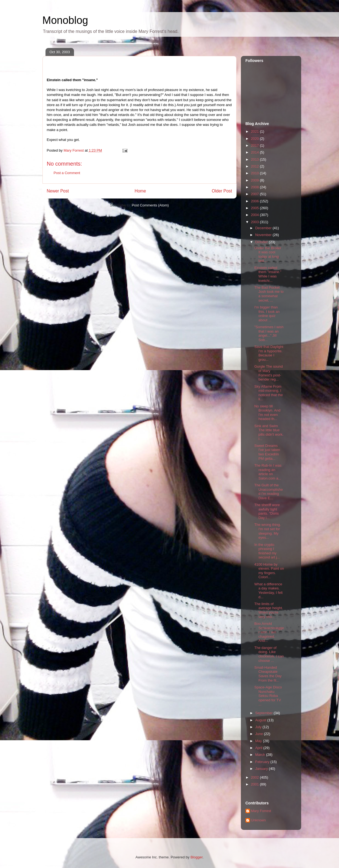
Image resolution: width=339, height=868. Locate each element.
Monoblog (65, 20)
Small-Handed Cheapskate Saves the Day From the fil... (268, 674)
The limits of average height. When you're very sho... (269, 610)
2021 (256, 131)
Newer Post (58, 191)
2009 (256, 180)
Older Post (222, 191)
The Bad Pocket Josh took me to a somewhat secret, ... (269, 294)
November (264, 235)
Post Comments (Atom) (150, 205)
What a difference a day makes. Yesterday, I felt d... (268, 591)
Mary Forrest (261, 811)
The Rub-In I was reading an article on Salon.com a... (268, 472)
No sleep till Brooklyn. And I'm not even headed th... (267, 413)
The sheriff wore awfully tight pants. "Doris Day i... (267, 511)
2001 (256, 784)
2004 (256, 215)
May (259, 741)
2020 (256, 139)
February (263, 762)
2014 (256, 152)
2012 (256, 166)
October (262, 242)
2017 (256, 145)
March (261, 755)
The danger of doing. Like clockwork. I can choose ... (269, 654)
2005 (256, 208)
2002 (256, 777)
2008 (256, 187)
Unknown (258, 820)
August (261, 720)
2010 (256, 173)
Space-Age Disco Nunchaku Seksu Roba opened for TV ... (268, 696)
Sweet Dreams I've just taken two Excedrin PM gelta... (267, 452)
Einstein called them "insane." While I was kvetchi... (268, 274)
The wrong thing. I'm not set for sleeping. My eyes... (268, 531)
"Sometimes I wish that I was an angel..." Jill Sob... (269, 333)
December (264, 228)
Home (140, 191)
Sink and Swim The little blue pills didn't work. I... (269, 432)
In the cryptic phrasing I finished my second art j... (267, 551)
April (259, 748)
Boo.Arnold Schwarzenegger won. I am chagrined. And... (269, 632)
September (264, 713)
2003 (256, 222)
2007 (256, 194)
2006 (256, 201)
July (259, 727)
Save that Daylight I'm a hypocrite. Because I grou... (269, 353)
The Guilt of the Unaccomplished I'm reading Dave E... (269, 492)
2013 (256, 159)
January (262, 769)
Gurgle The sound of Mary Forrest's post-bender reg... (269, 373)
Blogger (196, 857)
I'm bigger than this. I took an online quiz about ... (267, 314)
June (260, 734)
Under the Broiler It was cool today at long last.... (268, 254)
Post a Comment (67, 173)
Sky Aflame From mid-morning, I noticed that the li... (269, 393)
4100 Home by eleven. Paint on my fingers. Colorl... (269, 571)
